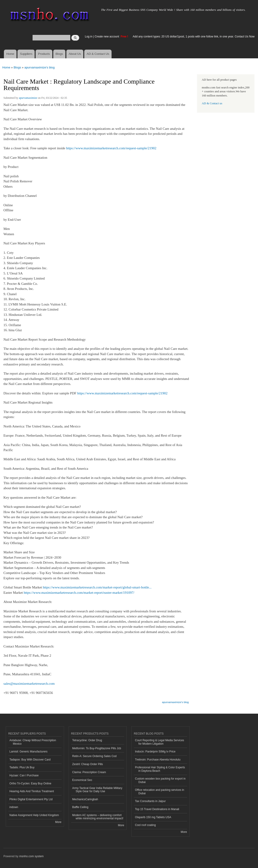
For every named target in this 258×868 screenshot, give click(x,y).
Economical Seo (82, 780)
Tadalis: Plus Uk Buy (22, 767)
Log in (89, 37)
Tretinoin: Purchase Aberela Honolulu (158, 760)
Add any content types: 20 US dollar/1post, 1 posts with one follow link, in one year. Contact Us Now (194, 37)
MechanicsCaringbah (85, 799)
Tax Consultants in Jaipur (150, 801)
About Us (75, 54)
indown (14, 807)
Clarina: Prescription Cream (89, 772)
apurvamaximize (28, 98)
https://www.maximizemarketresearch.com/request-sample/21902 (111, 148)
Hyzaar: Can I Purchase (24, 775)
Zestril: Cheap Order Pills (88, 764)
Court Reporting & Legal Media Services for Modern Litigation (160, 742)
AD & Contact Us (98, 54)
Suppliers (26, 54)
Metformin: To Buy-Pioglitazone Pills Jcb (97, 748)
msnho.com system (31, 856)
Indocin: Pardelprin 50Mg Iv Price (155, 752)
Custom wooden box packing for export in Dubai (160, 780)
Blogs (59, 54)
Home (10, 54)
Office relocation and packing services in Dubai (160, 792)
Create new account (107, 37)
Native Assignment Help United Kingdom (34, 815)
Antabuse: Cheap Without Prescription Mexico (33, 742)
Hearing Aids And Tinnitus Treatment (32, 791)
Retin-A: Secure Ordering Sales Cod (94, 756)
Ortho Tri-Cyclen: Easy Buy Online (30, 783)
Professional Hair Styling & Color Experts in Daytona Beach (160, 769)
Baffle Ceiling (80, 807)
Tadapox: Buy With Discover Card (30, 760)
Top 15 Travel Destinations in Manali (157, 809)
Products (44, 54)
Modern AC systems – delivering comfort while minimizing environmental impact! (98, 817)
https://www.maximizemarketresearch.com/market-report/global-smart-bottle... (97, 587)
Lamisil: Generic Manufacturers (28, 752)
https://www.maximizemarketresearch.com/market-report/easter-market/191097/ (79, 593)
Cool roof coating (145, 825)
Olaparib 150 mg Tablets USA (153, 817)
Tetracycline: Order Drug (87, 740)
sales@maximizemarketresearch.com (29, 684)
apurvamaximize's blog (39, 67)
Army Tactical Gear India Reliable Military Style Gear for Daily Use (97, 790)
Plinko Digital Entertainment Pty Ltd (31, 799)
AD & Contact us (212, 103)
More (58, 822)
